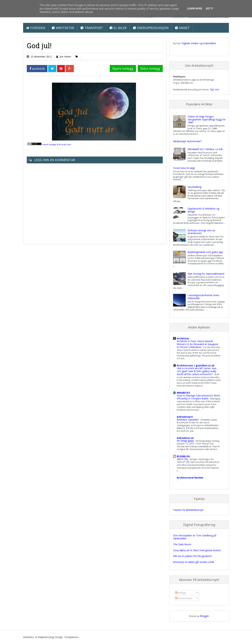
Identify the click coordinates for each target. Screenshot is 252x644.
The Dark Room (182, 544)
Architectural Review (190, 478)
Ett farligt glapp (186, 441)
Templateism (71, 637)
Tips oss (214, 89)
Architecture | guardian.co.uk (196, 365)
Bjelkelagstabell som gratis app (205, 252)
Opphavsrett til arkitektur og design (203, 210)
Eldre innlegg (150, 68)
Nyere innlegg (123, 68)
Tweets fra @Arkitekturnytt (188, 510)
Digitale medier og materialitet (199, 43)
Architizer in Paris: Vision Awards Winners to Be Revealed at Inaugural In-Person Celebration (197, 344)
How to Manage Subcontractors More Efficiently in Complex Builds (198, 397)
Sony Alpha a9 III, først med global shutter (197, 550)
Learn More (195, 9)
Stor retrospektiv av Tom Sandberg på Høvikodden (195, 537)
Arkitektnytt (185, 417)
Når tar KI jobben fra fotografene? (192, 556)
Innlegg (180, 593)
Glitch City (183, 459)
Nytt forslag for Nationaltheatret (206, 274)
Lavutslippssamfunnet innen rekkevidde (203, 297)
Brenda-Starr (65, 144)
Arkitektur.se (185, 438)
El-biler (118, 28)
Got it (209, 9)
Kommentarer (184, 598)
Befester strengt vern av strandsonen (201, 232)
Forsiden (36, 28)
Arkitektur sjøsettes (188, 420)
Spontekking (195, 187)
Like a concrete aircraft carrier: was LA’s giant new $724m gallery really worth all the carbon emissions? (197, 371)
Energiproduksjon (151, 28)
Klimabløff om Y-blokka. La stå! (205, 149)
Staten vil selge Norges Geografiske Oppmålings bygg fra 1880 (206, 119)
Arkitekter (63, 28)
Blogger (204, 616)
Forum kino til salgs (184, 168)
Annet (182, 28)
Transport (92, 28)
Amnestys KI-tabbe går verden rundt (194, 562)
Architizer (183, 338)
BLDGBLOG (183, 456)
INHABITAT (184, 393)
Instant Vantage (49, 144)
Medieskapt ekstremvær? (187, 141)
